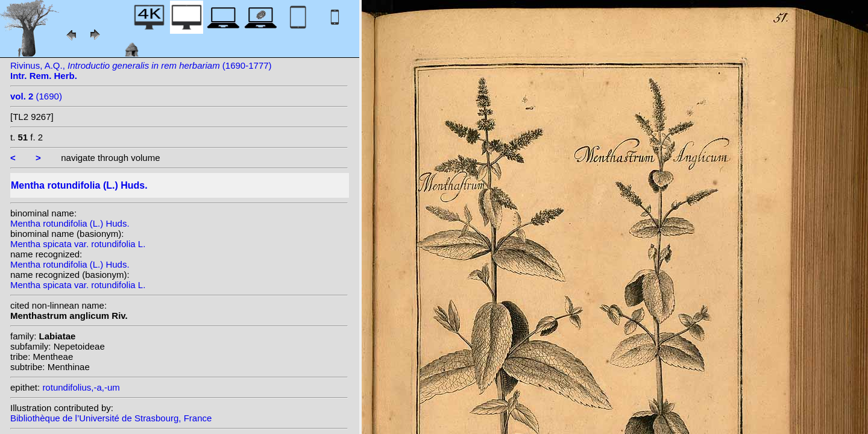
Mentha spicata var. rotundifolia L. (78, 244)
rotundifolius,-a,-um (81, 387)
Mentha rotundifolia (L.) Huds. (70, 223)
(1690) (36, 96)
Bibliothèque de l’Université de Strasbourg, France (111, 418)
